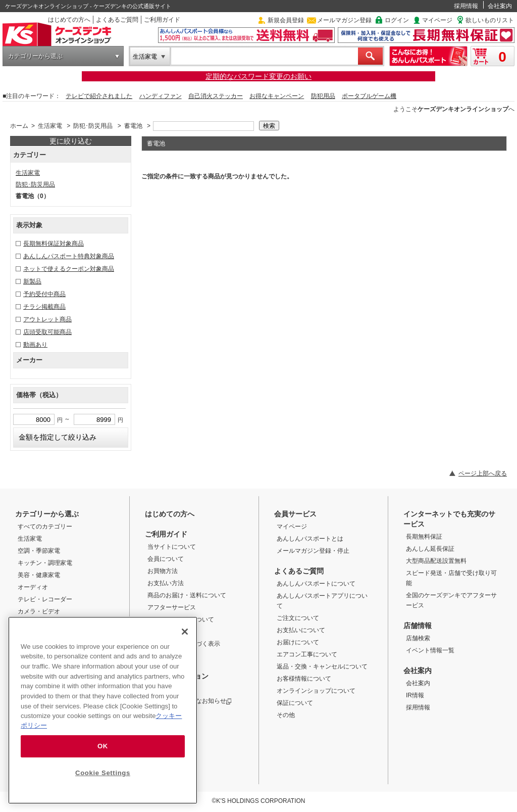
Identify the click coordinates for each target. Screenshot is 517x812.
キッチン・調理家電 (45, 563)
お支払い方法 (166, 583)
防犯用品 (323, 96)
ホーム (19, 126)
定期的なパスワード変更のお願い (258, 76)
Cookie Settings (103, 773)
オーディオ (33, 587)
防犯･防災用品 (93, 126)
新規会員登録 (286, 20)
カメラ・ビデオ (39, 611)
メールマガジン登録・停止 (313, 551)
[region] (103, 710)
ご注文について (298, 618)
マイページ (437, 20)
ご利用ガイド (162, 20)
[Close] (185, 632)
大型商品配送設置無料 (436, 561)
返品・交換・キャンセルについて (322, 666)
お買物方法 (163, 571)
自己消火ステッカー (216, 96)
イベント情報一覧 (430, 650)
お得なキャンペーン (277, 96)
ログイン (397, 20)
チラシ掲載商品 (44, 307)
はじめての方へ (69, 20)
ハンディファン (161, 96)
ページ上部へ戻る (483, 473)
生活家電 (145, 57)
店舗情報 (418, 626)
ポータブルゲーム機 (369, 96)
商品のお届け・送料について (187, 595)
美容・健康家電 (39, 575)
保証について (295, 703)
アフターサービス (172, 607)
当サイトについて (172, 547)
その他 (286, 715)
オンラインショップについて (316, 691)
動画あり (35, 345)
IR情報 (415, 695)
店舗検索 (418, 638)
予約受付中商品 (44, 294)
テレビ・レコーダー (45, 599)
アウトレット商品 (47, 319)
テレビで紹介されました (99, 96)
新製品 (32, 281)
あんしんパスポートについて (316, 584)
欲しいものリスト (490, 20)
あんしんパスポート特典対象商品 (69, 256)
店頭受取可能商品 (47, 332)
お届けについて (298, 642)
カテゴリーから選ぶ (35, 56)
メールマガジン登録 (344, 20)
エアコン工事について (307, 654)
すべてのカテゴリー (45, 527)
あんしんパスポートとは (310, 539)
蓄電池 (133, 126)
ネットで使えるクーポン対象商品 (69, 269)
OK (103, 746)
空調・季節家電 (39, 551)
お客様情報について (304, 679)
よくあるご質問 (117, 20)
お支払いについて (301, 630)
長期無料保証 (424, 537)
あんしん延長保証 (430, 549)
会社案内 (500, 6)
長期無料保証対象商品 (54, 244)
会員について (166, 559)
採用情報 (466, 6)
